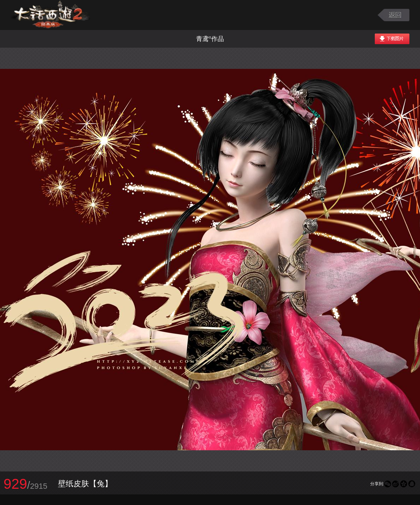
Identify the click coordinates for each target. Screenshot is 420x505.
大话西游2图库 (50, 15)
